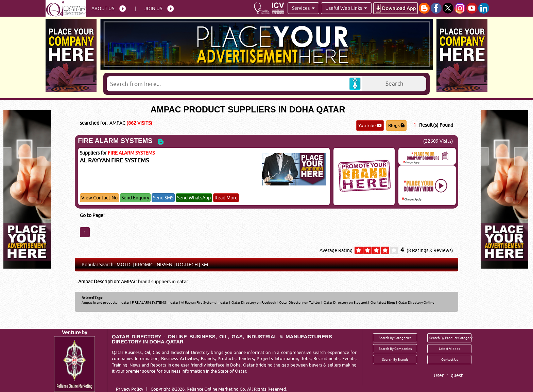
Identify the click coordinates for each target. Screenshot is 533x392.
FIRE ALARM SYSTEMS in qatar (155, 302)
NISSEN (165, 265)
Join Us (153, 8)
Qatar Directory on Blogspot (345, 302)
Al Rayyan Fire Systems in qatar (205, 302)
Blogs (396, 125)
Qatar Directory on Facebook (253, 302)
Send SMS (163, 198)
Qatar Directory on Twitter (299, 302)
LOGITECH (187, 265)
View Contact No (99, 198)
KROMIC (144, 265)
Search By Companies (395, 349)
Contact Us (450, 359)
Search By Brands (395, 359)
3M (205, 265)
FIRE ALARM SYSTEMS (115, 141)
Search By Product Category (450, 338)
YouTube (370, 125)
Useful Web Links (346, 8)
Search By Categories (395, 338)
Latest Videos (449, 349)
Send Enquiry (135, 198)
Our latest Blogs (383, 302)
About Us (103, 8)
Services (303, 8)
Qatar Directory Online (416, 302)
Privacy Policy (130, 389)
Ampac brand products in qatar (106, 302)
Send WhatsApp (194, 198)
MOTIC (124, 265)
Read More (226, 198)
